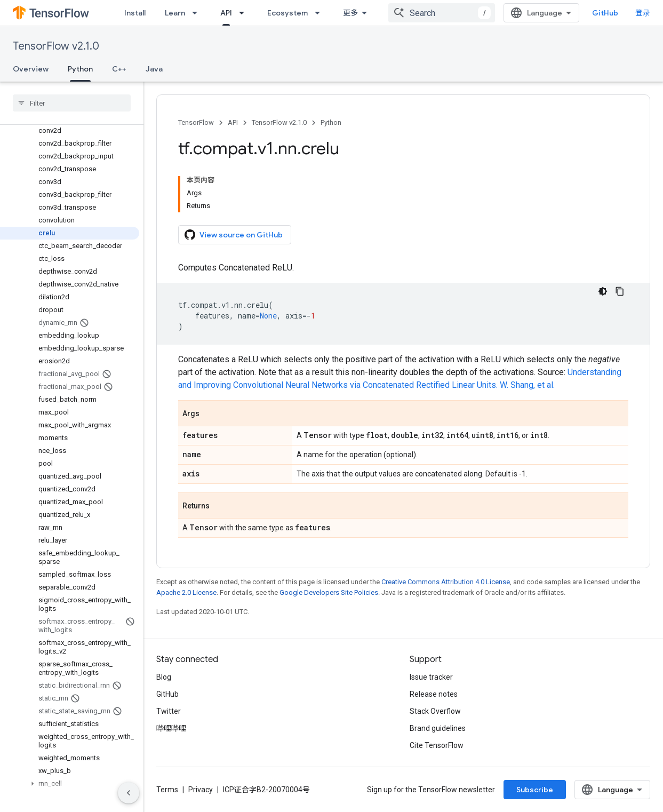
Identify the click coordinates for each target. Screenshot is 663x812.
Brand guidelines (438, 728)
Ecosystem (287, 13)
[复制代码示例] (620, 291)
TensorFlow (196, 122)
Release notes (434, 694)
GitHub (605, 13)
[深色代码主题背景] (603, 291)
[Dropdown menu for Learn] (198, 13)
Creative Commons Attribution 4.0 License (446, 582)
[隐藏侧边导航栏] (129, 793)
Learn (175, 13)
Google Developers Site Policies (329, 592)
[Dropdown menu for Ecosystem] (321, 13)
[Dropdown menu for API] (245, 13)
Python (331, 122)
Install (135, 13)
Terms (167, 790)
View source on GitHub (234, 235)
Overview (31, 69)
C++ (119, 69)
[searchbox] (72, 103)
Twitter (169, 711)
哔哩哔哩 (171, 728)
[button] (70, 784)
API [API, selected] (226, 13)
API (233, 122)
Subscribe (535, 790)
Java (154, 69)
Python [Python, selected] (80, 69)
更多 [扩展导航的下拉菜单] (350, 13)
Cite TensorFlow (437, 745)
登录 (643, 13)
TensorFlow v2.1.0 (56, 46)
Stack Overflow (435, 711)
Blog (164, 677)
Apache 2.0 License (186, 592)
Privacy (201, 790)
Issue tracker (431, 677)
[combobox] (442, 13)
